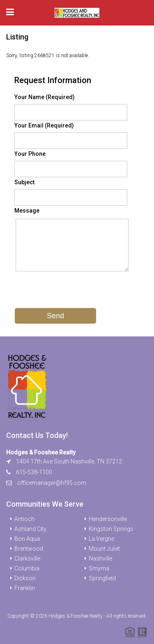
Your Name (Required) (45, 97)
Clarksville (27, 558)
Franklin (25, 588)
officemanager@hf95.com (52, 483)
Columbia (27, 568)
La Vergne (101, 539)
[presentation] (77, 292)
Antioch (24, 519)
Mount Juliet (104, 549)
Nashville (100, 558)
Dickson (25, 578)
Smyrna (99, 568)
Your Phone (30, 154)
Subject (24, 182)
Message (27, 211)
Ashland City (30, 529)
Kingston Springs (111, 529)
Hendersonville (108, 519)
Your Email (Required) (44, 125)
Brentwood (29, 549)
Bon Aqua (27, 539)
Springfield (102, 578)
